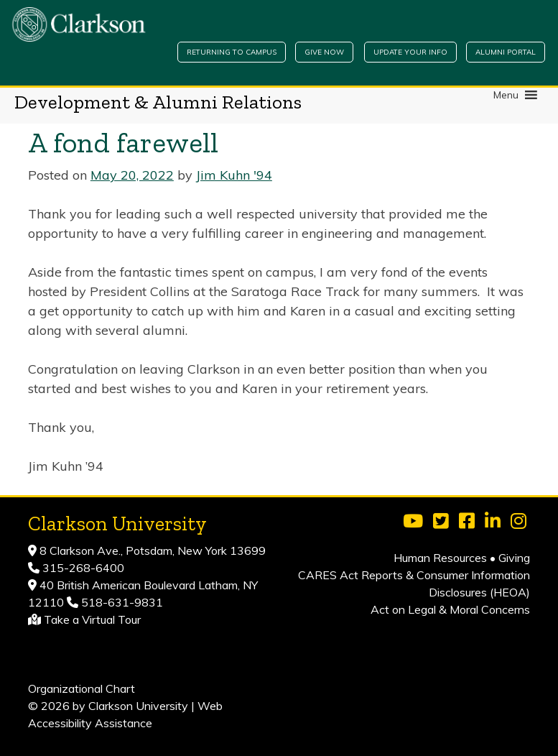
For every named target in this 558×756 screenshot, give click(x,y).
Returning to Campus (232, 52)
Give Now (324, 52)
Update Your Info (410, 52)
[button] (506, 95)
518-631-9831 (121, 602)
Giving (514, 558)
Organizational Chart (82, 688)
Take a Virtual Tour (92, 619)
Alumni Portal (506, 52)
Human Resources (440, 558)
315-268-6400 (82, 568)
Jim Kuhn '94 (234, 175)
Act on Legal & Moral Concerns (450, 609)
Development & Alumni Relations (158, 102)
